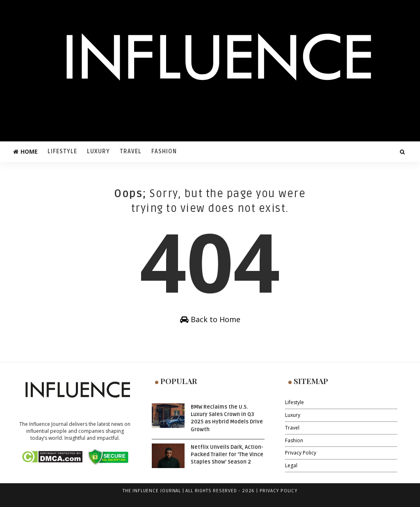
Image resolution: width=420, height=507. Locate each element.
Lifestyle (62, 151)
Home (25, 151)
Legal (291, 465)
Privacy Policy (301, 453)
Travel (131, 151)
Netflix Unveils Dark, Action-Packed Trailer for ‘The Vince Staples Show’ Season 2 (227, 455)
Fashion (164, 151)
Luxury (98, 151)
